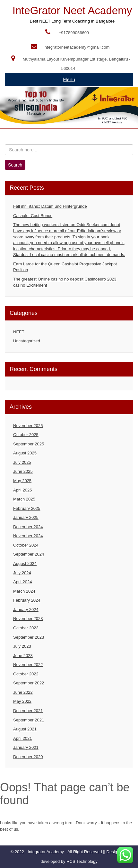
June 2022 (23, 692)
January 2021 (26, 747)
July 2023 (22, 646)
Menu (69, 79)
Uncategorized (27, 341)
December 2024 (28, 527)
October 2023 (26, 628)
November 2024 (28, 536)
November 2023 (28, 619)
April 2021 (23, 738)
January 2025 (26, 517)
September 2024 (29, 554)
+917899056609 (74, 33)
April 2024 (23, 582)
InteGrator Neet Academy (72, 10)
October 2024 (26, 545)
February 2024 (27, 600)
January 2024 (26, 610)
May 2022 (22, 701)
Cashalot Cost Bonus (33, 216)
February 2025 (27, 508)
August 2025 (25, 453)
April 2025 (23, 490)
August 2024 (25, 563)
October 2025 (26, 435)
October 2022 (26, 674)
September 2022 (29, 683)
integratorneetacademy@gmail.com (77, 47)
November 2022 (28, 665)
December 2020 (28, 757)
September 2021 (29, 720)
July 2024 (22, 573)
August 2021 (25, 729)
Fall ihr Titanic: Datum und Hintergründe (50, 206)
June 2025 (23, 471)
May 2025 (22, 481)
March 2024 (24, 591)
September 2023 (29, 637)
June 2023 (23, 656)
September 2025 (29, 444)
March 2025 (24, 499)
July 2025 (22, 462)
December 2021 (28, 711)
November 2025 (28, 426)
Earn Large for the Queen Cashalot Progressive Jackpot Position (65, 267)
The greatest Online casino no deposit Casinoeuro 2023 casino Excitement (65, 282)
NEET (19, 332)
